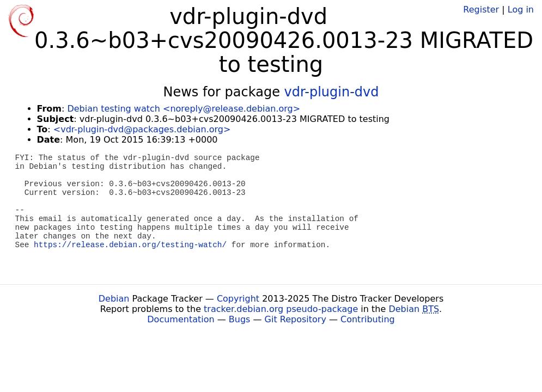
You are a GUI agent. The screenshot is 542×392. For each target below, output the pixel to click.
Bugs (240, 319)
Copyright (238, 299)
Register (481, 10)
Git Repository (296, 319)
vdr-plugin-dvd (332, 92)
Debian (114, 299)
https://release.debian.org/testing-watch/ (130, 245)
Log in (521, 10)
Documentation (181, 319)
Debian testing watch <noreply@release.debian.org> (184, 109)
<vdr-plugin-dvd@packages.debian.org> (142, 129)
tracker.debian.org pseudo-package (281, 309)
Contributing (368, 319)
